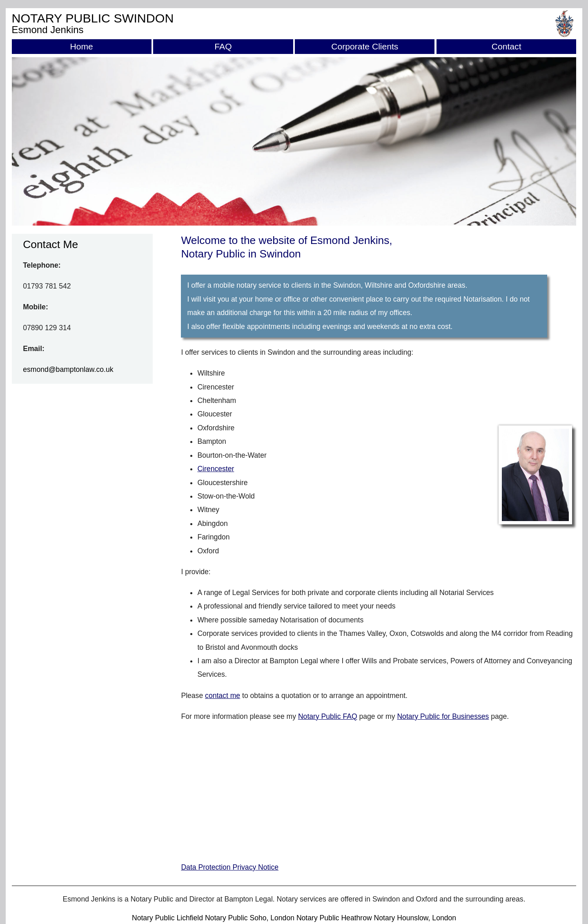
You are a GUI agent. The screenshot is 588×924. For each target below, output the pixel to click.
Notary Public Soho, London (250, 918)
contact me (223, 696)
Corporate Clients (365, 46)
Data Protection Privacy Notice (230, 867)
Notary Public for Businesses (443, 716)
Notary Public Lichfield (167, 918)
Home (81, 46)
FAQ (223, 46)
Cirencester (216, 469)
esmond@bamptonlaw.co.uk (68, 369)
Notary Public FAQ (328, 716)
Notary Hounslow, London (415, 918)
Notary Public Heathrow (334, 918)
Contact (507, 46)
